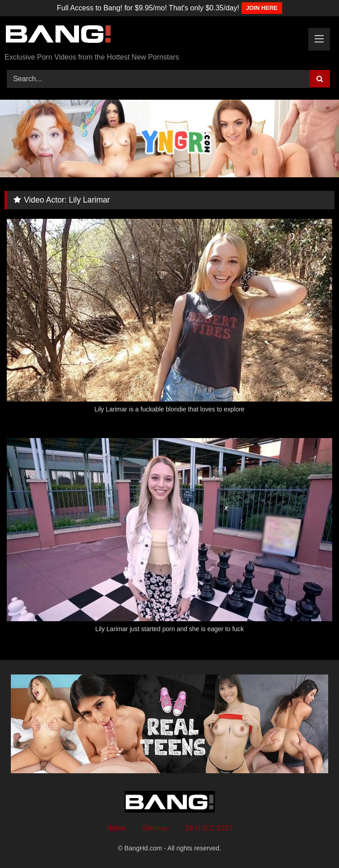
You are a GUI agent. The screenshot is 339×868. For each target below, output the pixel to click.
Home (116, 828)
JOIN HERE (262, 8)
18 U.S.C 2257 (209, 828)
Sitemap (156, 828)
